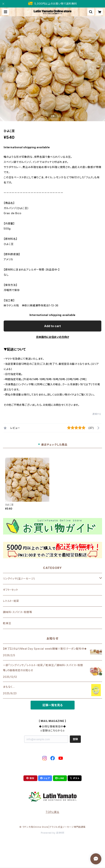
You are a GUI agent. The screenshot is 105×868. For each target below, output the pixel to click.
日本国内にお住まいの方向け (53, 337)
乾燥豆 (7, 623)
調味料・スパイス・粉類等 (17, 612)
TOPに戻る (52, 812)
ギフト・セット (11, 590)
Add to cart (52, 326)
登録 (75, 739)
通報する (97, 414)
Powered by (53, 833)
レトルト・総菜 (11, 601)
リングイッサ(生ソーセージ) (19, 579)
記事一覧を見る (53, 705)
